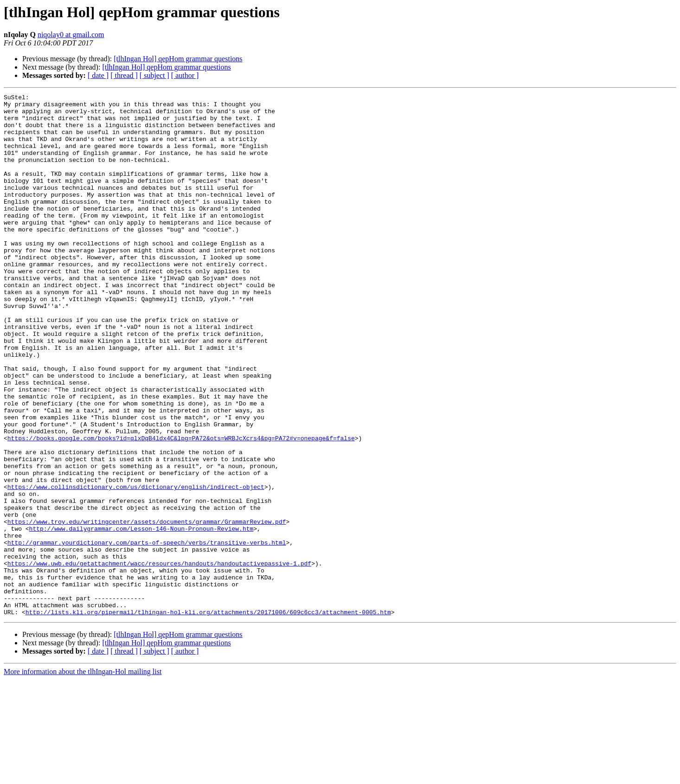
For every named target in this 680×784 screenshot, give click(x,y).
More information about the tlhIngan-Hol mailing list (83, 776)
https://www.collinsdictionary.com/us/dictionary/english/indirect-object (136, 566)
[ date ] (98, 75)
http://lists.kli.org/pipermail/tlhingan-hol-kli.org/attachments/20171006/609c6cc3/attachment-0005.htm (208, 716)
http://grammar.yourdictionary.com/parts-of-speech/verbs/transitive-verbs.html (147, 633)
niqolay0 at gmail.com (71, 35)
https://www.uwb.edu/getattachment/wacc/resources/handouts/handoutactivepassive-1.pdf (159, 658)
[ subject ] (154, 75)
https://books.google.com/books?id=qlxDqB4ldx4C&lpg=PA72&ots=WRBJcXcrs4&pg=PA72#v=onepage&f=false (181, 508)
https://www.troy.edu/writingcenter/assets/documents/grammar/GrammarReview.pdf (147, 608)
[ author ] (185, 75)
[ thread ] (124, 75)
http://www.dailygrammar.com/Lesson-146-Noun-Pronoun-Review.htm (141, 616)
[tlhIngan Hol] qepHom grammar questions (178, 59)
